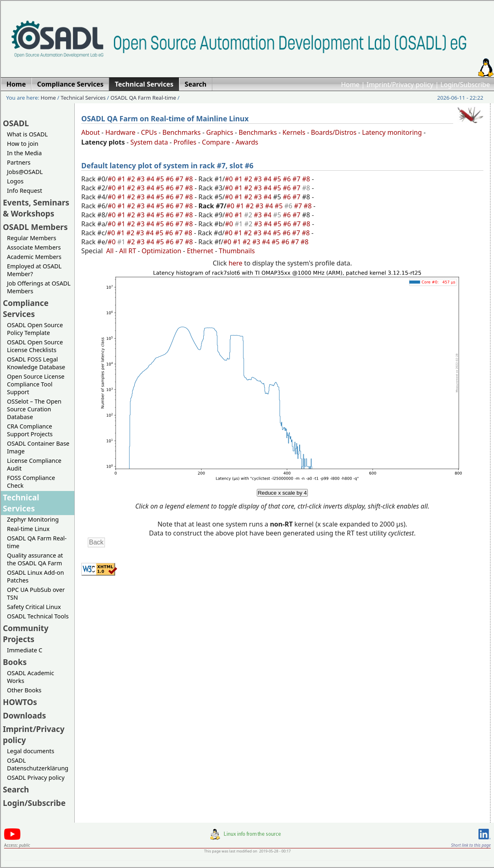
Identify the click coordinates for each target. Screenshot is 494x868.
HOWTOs (20, 702)
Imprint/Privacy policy (400, 85)
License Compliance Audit (34, 464)
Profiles (185, 142)
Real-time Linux (28, 529)
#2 (132, 179)
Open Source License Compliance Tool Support (36, 384)
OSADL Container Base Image (38, 447)
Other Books (24, 690)
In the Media (24, 153)
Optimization (161, 251)
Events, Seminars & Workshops (36, 208)
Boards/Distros (334, 132)
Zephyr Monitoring (33, 519)
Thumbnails (237, 251)
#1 (122, 179)
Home (350, 85)
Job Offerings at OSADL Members (39, 287)
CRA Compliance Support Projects (30, 430)
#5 (161, 179)
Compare (216, 142)
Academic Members (34, 257)
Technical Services (83, 98)
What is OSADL (27, 134)
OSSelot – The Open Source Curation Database (34, 409)
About (90, 132)
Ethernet (200, 251)
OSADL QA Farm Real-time (143, 98)
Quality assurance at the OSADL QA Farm (35, 559)
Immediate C (25, 650)
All (110, 251)
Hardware (120, 132)
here (236, 263)
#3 (142, 179)
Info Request (24, 191)
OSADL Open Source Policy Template (35, 329)
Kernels (294, 132)
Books (15, 662)
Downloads (24, 715)
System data (149, 142)
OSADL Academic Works (30, 677)
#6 (171, 179)
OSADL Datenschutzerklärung (38, 764)
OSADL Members (35, 227)
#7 (180, 179)
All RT (128, 251)
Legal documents (31, 751)
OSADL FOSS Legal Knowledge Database (36, 363)
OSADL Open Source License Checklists (35, 346)
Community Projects (26, 634)
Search (16, 789)
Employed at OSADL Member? (34, 270)
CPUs (149, 132)
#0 (113, 179)
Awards (247, 142)
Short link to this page (471, 845)
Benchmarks (182, 132)
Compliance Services (26, 308)
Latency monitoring (392, 132)
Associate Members (34, 247)
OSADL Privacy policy (36, 778)
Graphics (220, 132)
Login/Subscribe (465, 85)
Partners (19, 162)
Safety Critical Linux (34, 607)
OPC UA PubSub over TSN (36, 594)
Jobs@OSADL (25, 172)
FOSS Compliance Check (31, 482)
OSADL (16, 123)
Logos (15, 181)
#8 (190, 179)
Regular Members (32, 238)
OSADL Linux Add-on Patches (36, 576)
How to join (23, 144)
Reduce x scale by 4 (282, 493)
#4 (151, 179)
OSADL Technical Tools (38, 616)
